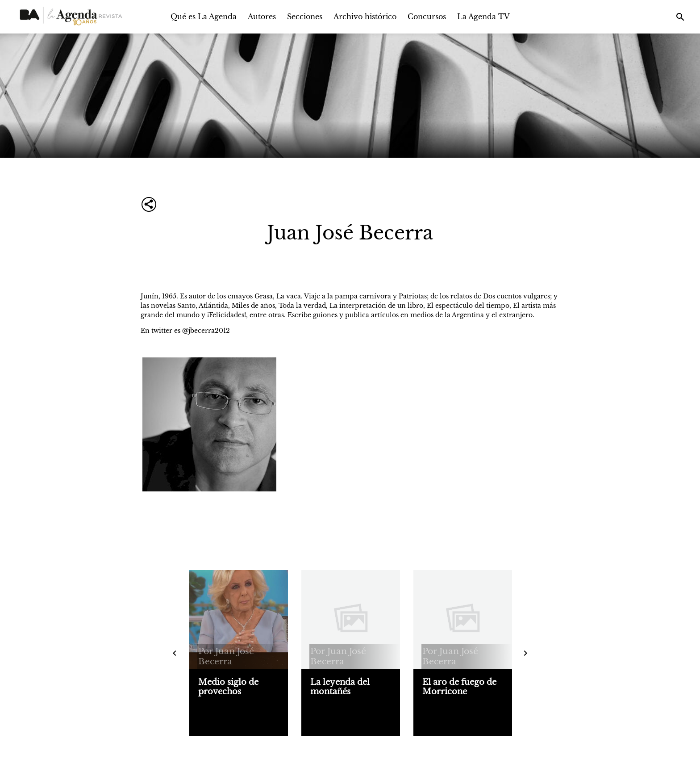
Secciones (305, 17)
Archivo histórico (365, 17)
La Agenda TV (483, 17)
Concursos (427, 17)
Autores (262, 17)
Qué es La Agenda (204, 17)
